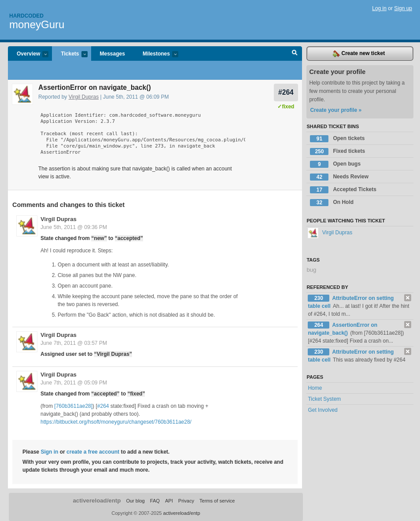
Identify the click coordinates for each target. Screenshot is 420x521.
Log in (379, 8)
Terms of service (217, 501)
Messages (112, 54)
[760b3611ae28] (73, 406)
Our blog (135, 501)
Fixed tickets (337, 151)
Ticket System (324, 399)
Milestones (156, 54)
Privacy (186, 501)
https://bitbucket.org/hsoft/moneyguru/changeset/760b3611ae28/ (116, 422)
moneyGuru (37, 24)
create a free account (93, 452)
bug (311, 270)
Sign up (403, 8)
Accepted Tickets (343, 190)
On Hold (332, 203)
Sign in (49, 452)
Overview (28, 54)
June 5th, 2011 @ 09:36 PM (74, 227)
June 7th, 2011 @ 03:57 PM (74, 343)
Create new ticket (359, 54)
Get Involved (322, 410)
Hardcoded (26, 16)
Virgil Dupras (84, 97)
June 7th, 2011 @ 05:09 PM (74, 383)
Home (315, 388)
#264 (286, 92)
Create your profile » (336, 110)
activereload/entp (97, 501)
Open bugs (335, 164)
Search (295, 54)
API (169, 501)
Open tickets (337, 139)
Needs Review (339, 177)
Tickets (70, 54)
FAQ (155, 501)
